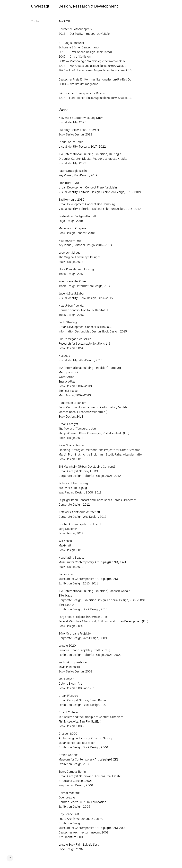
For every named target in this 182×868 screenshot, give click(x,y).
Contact (36, 21)
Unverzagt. (41, 6)
